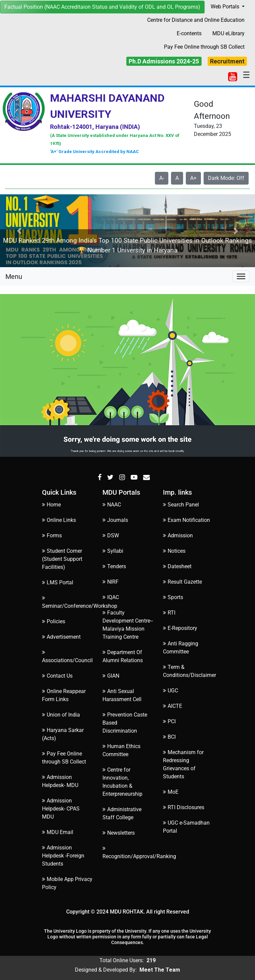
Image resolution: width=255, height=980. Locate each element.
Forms (52, 535)
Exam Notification (186, 520)
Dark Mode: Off (226, 178)
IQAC (111, 597)
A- (162, 178)
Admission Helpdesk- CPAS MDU (61, 809)
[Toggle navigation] (241, 276)
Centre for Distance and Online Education (196, 20)
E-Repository (180, 628)
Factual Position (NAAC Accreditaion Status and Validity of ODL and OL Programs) (102, 7)
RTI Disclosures (184, 807)
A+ (193, 178)
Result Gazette (182, 582)
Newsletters (119, 833)
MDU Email (58, 832)
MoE (171, 792)
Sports (173, 597)
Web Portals (226, 7)
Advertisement (61, 637)
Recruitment (227, 61)
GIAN (111, 676)
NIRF (111, 582)
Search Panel (181, 505)
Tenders (114, 566)
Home (51, 505)
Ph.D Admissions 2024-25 (164, 61)
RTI (169, 613)
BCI (169, 737)
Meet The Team (160, 970)
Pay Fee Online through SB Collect (204, 47)
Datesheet (177, 566)
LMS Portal (58, 582)
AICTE (173, 706)
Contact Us (57, 676)
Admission (178, 535)
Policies (54, 621)
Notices (174, 551)
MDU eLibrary (228, 33)
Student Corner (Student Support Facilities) (62, 559)
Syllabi (113, 551)
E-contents (189, 33)
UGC (171, 691)
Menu (14, 277)
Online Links (59, 520)
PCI (169, 721)
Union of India (61, 715)
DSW (111, 535)
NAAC (112, 505)
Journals (115, 520)
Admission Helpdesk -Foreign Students (63, 856)
